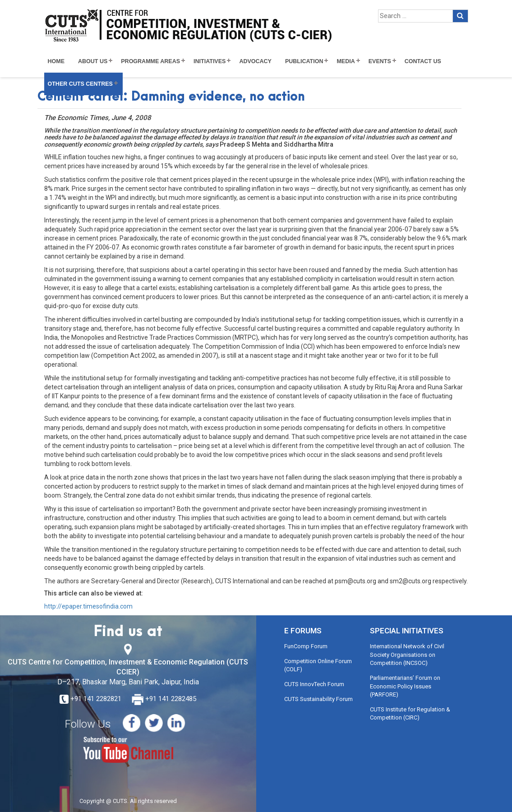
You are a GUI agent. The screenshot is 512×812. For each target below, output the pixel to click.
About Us (93, 61)
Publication (304, 61)
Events (380, 61)
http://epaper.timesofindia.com (88, 606)
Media (346, 61)
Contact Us (423, 61)
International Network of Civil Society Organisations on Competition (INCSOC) (407, 655)
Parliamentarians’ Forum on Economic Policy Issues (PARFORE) (405, 686)
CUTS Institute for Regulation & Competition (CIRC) (410, 714)
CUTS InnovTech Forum (314, 684)
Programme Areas (150, 61)
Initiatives (210, 61)
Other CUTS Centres (80, 84)
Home (56, 61)
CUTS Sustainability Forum (318, 699)
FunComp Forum (306, 646)
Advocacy (255, 61)
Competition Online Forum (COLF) (318, 665)
